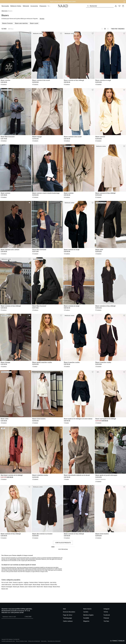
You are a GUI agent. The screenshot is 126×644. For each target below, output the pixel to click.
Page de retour (68, 615)
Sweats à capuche (18, 582)
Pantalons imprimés (44, 582)
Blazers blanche (45, 585)
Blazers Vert (5, 589)
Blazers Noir (40, 587)
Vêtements (4, 11)
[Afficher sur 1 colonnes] (102, 29)
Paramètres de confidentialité (54, 641)
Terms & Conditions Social (21, 641)
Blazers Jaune (24, 587)
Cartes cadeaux (68, 621)
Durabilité (86, 618)
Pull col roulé (5, 582)
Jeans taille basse (6, 585)
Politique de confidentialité (34, 641)
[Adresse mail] (12, 617)
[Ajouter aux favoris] (29, 34)
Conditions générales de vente (8, 641)
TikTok (106, 612)
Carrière (86, 612)
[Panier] (123, 6)
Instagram (106, 609)
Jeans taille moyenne (18, 585)
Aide (64, 609)
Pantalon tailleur (34, 582)
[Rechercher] (100, 6)
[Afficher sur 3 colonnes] (108, 29)
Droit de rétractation (69, 612)
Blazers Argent (28, 585)
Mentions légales (88, 615)
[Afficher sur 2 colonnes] (105, 29)
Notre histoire (87, 609)
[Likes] (119, 6)
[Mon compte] (116, 6)
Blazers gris (16, 587)
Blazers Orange (48, 587)
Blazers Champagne (7, 587)
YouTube (106, 621)
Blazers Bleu (54, 585)
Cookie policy (44, 641)
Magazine (86, 621)
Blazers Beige (37, 585)
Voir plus (42, 19)
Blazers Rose (56, 587)
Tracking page (67, 618)
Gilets (11, 582)
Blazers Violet (32, 587)
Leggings (26, 582)
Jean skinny (53, 582)
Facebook (107, 615)
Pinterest (106, 618)
